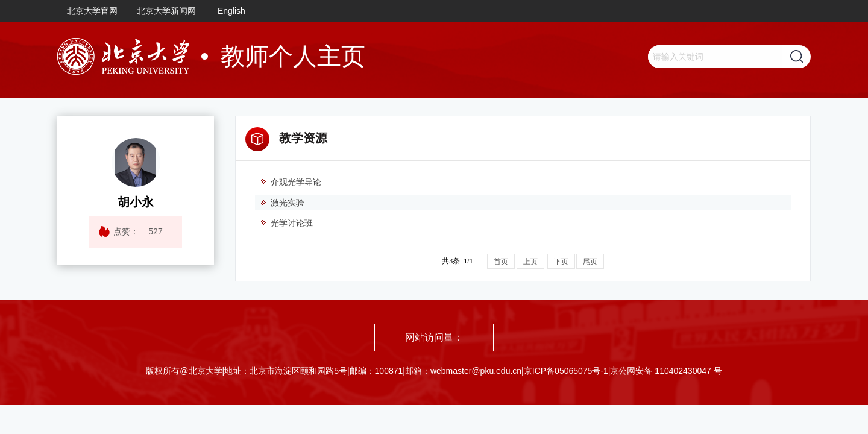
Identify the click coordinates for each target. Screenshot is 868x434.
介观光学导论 (291, 182)
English (231, 11)
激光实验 (282, 203)
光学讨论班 (286, 223)
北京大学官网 (92, 11)
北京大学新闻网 (166, 11)
